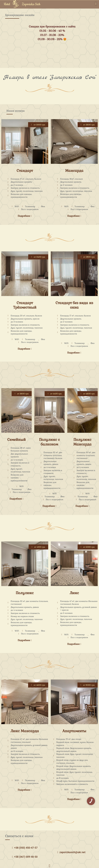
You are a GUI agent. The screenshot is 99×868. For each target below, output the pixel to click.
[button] (96, 4)
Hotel (7, 4)
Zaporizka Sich (31, 4)
